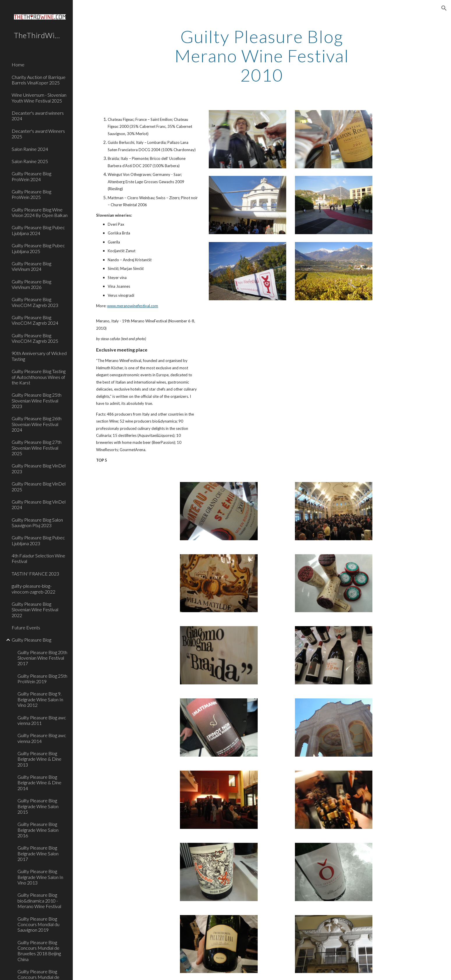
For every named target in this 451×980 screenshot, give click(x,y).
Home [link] (18, 65)
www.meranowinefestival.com (133, 306)
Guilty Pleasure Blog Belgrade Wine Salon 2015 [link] (38, 806)
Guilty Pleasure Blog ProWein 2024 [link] (31, 176)
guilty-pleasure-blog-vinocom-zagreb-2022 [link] (33, 589)
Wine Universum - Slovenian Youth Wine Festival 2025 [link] (39, 98)
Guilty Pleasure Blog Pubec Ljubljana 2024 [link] (38, 230)
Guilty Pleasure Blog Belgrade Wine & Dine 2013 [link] (39, 759)
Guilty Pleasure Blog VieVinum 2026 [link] (31, 284)
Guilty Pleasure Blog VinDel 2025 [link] (39, 486)
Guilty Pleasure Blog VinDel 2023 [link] (39, 468)
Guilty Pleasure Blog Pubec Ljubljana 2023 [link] (38, 540)
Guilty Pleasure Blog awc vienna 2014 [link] (42, 738)
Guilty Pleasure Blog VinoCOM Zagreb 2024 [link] (35, 320)
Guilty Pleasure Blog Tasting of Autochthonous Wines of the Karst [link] (39, 377)
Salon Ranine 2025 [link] (30, 161)
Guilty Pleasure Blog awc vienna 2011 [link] (42, 720)
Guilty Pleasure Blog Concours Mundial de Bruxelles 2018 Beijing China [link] (39, 951)
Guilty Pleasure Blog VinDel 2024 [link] (39, 504)
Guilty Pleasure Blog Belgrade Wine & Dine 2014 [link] (39, 783)
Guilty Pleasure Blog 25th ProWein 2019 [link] (42, 679)
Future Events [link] (26, 627)
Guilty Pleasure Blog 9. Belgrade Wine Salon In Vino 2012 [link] (40, 699)
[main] (262, 56)
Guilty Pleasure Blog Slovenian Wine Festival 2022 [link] (35, 610)
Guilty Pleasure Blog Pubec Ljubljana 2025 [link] (38, 248)
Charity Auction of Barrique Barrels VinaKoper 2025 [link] (39, 80)
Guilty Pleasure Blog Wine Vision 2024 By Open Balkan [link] (40, 212)
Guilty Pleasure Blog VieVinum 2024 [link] (31, 266)
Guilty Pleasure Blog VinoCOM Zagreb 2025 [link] (35, 338)
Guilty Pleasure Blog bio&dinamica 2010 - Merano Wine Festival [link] (39, 900)
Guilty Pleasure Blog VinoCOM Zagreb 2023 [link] (35, 302)
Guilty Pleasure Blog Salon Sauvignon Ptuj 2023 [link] (37, 522)
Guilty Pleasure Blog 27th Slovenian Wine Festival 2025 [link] (37, 448)
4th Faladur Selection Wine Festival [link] (38, 558)
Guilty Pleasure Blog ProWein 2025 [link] (31, 194)
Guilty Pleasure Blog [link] (31, 640)
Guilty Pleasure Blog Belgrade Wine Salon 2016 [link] (38, 830)
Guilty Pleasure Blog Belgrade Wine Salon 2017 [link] (38, 853)
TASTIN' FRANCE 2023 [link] (35, 574)
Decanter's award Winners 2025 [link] (38, 134)
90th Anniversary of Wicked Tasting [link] (39, 356)
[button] (444, 8)
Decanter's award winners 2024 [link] (38, 116)
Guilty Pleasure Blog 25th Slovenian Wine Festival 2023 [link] (37, 400)
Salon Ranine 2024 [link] (30, 149)
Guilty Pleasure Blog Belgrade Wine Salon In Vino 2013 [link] (40, 877)
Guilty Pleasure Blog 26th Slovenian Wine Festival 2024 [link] (37, 424)
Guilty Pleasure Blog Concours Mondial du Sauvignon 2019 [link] (38, 924)
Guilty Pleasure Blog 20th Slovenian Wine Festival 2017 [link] (42, 658)
